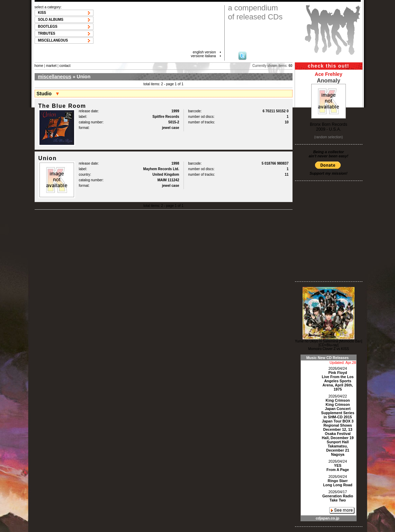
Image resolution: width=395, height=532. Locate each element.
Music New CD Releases (328, 358)
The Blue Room (62, 106)
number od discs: (201, 117)
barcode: (195, 111)
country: (85, 175)
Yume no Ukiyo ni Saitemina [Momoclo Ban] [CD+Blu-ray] (329, 343)
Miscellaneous (53, 40)
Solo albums (51, 20)
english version (204, 52)
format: (84, 128)
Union (48, 158)
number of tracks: (202, 122)
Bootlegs (48, 27)
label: (83, 117)
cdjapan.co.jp (327, 518)
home (39, 66)
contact (65, 66)
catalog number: (91, 122)
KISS (42, 13)
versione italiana (203, 56)
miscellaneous (55, 77)
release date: (89, 111)
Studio (44, 94)
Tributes (47, 33)
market (51, 66)
